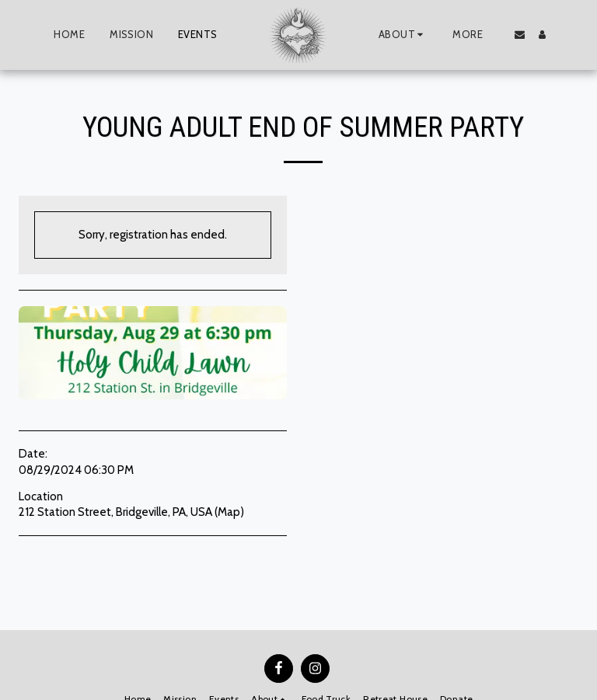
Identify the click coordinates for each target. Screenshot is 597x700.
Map (229, 512)
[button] (403, 35)
